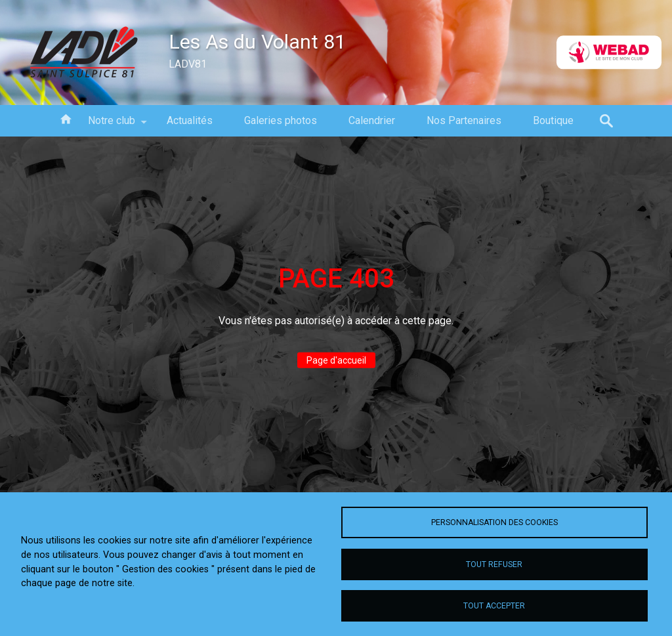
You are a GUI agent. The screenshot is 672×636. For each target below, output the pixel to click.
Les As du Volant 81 (257, 42)
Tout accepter (494, 606)
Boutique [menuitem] (553, 120)
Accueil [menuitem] (66, 118)
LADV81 (188, 64)
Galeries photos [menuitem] (281, 120)
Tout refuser (494, 564)
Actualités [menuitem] (190, 120)
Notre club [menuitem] (112, 125)
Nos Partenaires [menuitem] (464, 120)
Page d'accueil (336, 360)
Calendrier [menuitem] (372, 120)
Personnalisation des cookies (494, 522)
